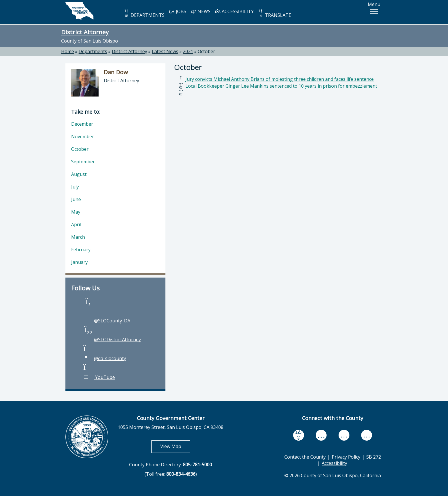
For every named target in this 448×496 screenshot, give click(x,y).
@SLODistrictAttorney (112, 340)
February (81, 250)
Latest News (165, 51)
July (75, 187)
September (83, 162)
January (79, 262)
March (78, 237)
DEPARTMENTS (144, 13)
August (79, 174)
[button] (374, 12)
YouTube (99, 377)
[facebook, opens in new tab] (299, 435)
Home (68, 51)
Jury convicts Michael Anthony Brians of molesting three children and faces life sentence (280, 79)
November (83, 136)
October (206, 51)
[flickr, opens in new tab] (344, 435)
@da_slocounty (104, 358)
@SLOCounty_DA (106, 321)
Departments (93, 51)
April (76, 224)
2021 (188, 51)
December (82, 124)
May (76, 212)
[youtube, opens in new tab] (321, 435)
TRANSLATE (275, 13)
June (76, 199)
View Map (175, 446)
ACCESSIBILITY (234, 11)
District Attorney (85, 32)
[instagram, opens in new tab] (367, 435)
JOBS (178, 11)
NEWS (201, 11)
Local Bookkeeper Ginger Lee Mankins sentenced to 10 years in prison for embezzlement (281, 86)
